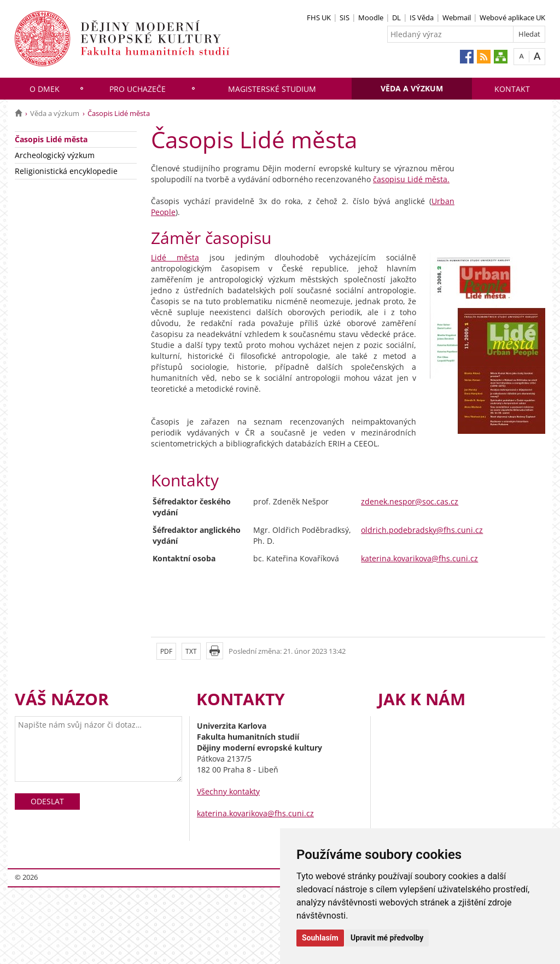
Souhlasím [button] (320, 938)
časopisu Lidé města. (411, 179)
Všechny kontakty (228, 791)
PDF (166, 651)
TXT (191, 651)
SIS (345, 18)
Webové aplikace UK (512, 18)
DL (396, 18)
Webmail (457, 18)
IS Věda (422, 18)
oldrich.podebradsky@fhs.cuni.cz (422, 530)
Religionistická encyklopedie (66, 171)
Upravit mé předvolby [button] (387, 938)
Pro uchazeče (138, 89)
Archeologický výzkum (55, 155)
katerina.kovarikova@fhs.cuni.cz (419, 558)
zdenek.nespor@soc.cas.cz (410, 501)
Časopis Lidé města (51, 139)
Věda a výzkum (412, 88)
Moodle (371, 18)
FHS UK (319, 18)
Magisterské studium (272, 89)
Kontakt (512, 89)
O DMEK (45, 89)
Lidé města (175, 257)
